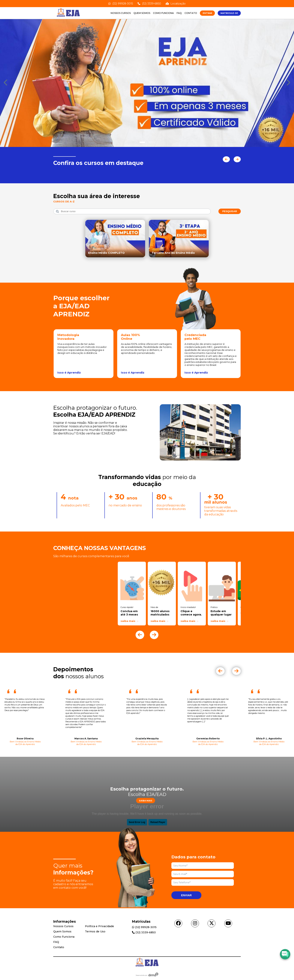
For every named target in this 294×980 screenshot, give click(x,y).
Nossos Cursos (121, 13)
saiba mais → (130, 621)
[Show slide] (142, 142)
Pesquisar (230, 211)
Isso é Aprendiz (69, 372)
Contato (191, 13)
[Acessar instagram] (195, 923)
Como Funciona (163, 13)
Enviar (186, 895)
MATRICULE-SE (229, 13)
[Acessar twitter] (211, 923)
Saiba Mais (146, 800)
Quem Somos (142, 13)
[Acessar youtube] (228, 923)
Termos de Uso (95, 931)
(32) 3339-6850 (149, 4)
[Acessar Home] (68, 17)
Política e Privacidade (99, 926)
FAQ (179, 13)
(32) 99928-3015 (121, 4)
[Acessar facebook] (178, 923)
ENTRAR (207, 13)
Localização (176, 4)
